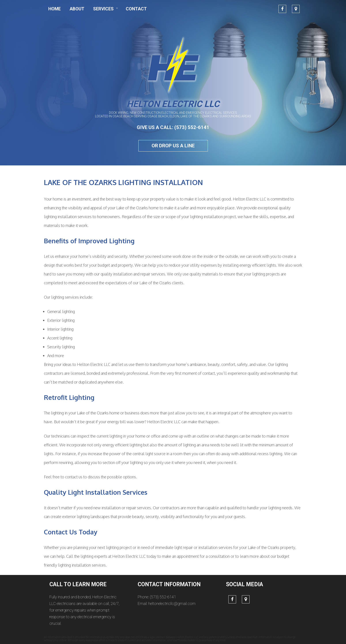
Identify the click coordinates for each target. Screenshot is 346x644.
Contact (136, 9)
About (77, 9)
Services (103, 9)
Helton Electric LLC (173, 104)
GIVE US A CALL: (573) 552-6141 (173, 127)
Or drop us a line (173, 146)
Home (55, 9)
